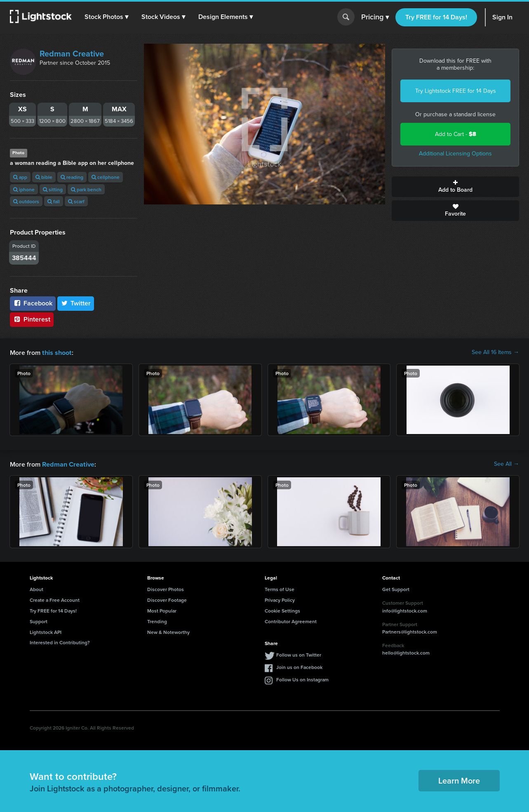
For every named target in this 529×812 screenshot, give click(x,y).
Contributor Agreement (291, 621)
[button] (107, 17)
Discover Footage (167, 599)
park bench (86, 189)
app (20, 177)
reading (72, 177)
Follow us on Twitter (299, 654)
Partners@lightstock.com (410, 631)
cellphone (106, 177)
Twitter (76, 303)
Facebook (33, 303)
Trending (157, 621)
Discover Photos (166, 588)
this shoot (56, 352)
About (36, 588)
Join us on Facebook (299, 666)
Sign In (502, 17)
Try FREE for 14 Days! (436, 17)
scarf (76, 201)
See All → (507, 464)
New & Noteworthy (168, 631)
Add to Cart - (456, 134)
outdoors (26, 201)
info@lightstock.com (405, 610)
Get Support (396, 588)
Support (39, 621)
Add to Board (455, 187)
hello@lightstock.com (406, 652)
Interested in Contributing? (60, 642)
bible (44, 177)
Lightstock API (46, 631)
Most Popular (162, 610)
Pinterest (32, 319)
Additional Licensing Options (455, 154)
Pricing (375, 17)
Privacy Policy (280, 599)
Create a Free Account (55, 599)
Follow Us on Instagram (302, 679)
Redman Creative (72, 54)
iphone (24, 189)
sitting (53, 189)
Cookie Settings (282, 610)
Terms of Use (280, 588)
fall (54, 201)
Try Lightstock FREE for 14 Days (456, 91)
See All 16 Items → (495, 352)
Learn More (459, 780)
